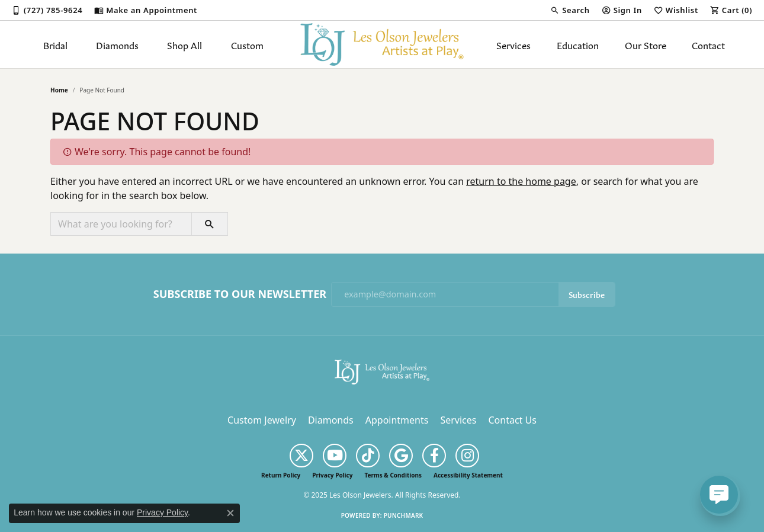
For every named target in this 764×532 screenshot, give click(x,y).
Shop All (184, 44)
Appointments (397, 420)
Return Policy (281, 475)
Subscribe (587, 294)
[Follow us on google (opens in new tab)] (401, 456)
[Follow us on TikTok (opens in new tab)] (368, 456)
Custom (247, 44)
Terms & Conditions (393, 475)
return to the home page (521, 181)
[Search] (570, 10)
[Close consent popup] (230, 513)
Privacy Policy (332, 475)
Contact (708, 44)
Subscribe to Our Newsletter (240, 294)
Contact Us (512, 420)
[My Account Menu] (622, 10)
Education (578, 44)
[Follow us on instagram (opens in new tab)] (467, 456)
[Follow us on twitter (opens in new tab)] (301, 456)
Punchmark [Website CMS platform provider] (404, 515)
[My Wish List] (676, 10)
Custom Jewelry (262, 420)
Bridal (55, 44)
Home (59, 90)
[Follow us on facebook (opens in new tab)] (434, 456)
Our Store (646, 44)
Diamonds (117, 44)
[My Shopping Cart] (731, 10)
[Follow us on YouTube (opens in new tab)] (335, 456)
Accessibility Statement (468, 475)
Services (513, 44)
